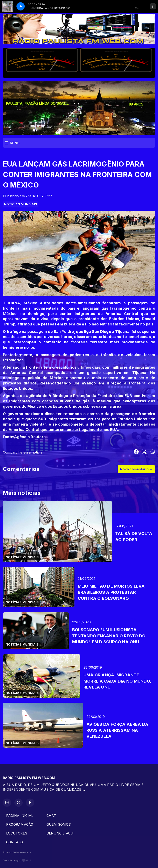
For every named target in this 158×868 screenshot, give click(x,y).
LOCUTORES (17, 833)
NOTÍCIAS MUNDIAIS (21, 204)
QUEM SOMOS (59, 824)
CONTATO (15, 842)
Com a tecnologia (17, 860)
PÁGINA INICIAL (20, 816)
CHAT (51, 816)
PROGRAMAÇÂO (20, 824)
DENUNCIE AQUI (60, 833)
